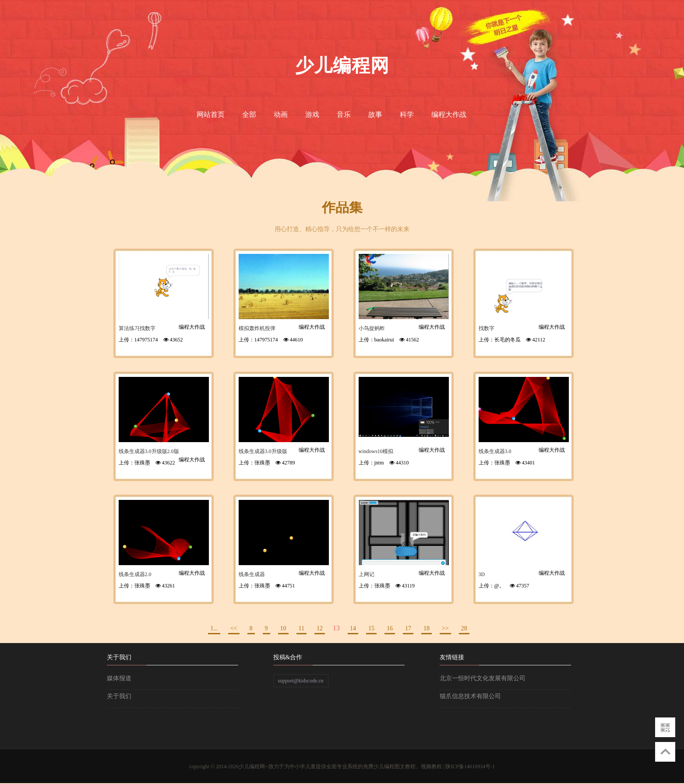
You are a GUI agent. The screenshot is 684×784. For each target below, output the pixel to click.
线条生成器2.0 (135, 574)
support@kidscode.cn (301, 681)
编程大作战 (449, 114)
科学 (407, 114)
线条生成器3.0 (495, 451)
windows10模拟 (376, 451)
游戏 (312, 114)
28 (464, 628)
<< (234, 628)
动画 (281, 114)
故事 (375, 114)
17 (408, 628)
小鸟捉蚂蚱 (372, 328)
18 (427, 628)
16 (390, 628)
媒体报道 (119, 678)
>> (445, 628)
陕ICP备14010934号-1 (470, 766)
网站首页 (211, 114)
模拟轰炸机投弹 (257, 328)
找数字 (487, 328)
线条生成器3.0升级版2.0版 (149, 451)
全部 (249, 114)
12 (320, 628)
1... (214, 628)
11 (301, 628)
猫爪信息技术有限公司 (470, 696)
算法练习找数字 (137, 328)
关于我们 (119, 696)
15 (371, 628)
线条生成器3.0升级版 (263, 451)
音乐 (344, 114)
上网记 (367, 574)
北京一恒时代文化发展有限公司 (483, 678)
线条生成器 (252, 574)
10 (283, 628)
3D (482, 574)
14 (353, 628)
